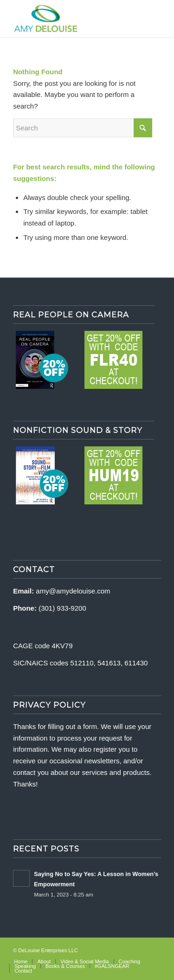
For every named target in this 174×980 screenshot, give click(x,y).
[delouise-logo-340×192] (72, 19)
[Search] (83, 128)
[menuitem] (21, 961)
